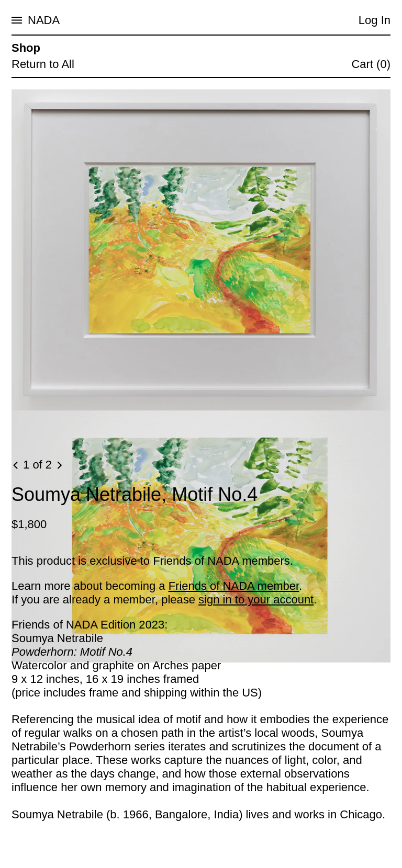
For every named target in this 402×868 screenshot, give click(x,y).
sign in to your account (256, 599)
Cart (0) (371, 64)
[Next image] (59, 465)
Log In (375, 20)
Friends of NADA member (234, 586)
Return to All (43, 64)
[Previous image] (16, 465)
